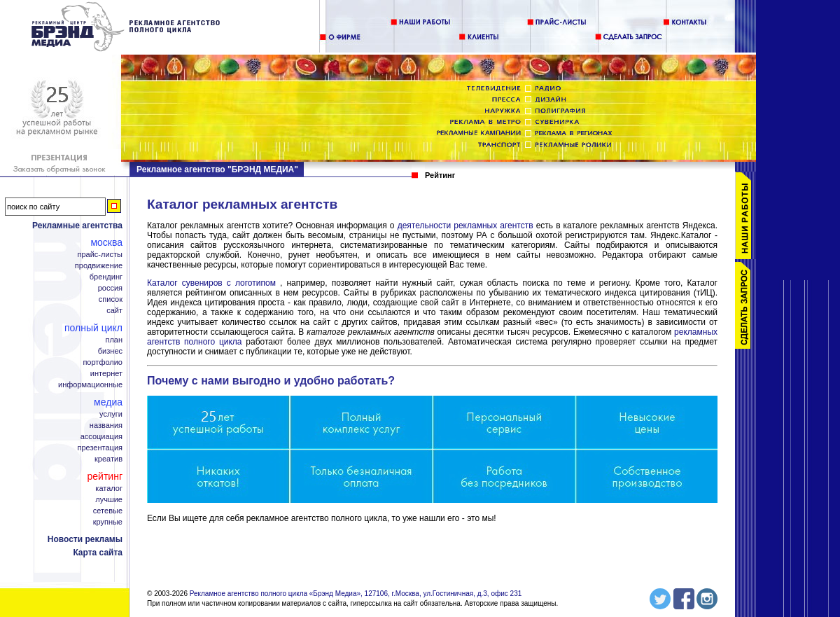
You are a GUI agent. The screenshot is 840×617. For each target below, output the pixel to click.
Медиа (108, 402)
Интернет (106, 374)
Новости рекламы (85, 539)
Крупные (108, 522)
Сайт (114, 311)
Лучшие (109, 500)
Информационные (90, 385)
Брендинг (106, 277)
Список (111, 299)
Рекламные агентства (77, 226)
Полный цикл (93, 328)
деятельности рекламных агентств (467, 226)
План (114, 340)
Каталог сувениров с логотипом (211, 283)
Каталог (109, 488)
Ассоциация (101, 437)
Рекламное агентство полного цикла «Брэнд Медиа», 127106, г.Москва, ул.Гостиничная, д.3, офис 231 (356, 594)
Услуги (111, 414)
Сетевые (108, 511)
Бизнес (110, 351)
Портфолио (103, 362)
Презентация (100, 448)
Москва (106, 242)
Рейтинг (105, 476)
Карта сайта (98, 553)
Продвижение (99, 266)
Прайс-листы (100, 255)
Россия (110, 288)
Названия (106, 425)
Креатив (108, 459)
